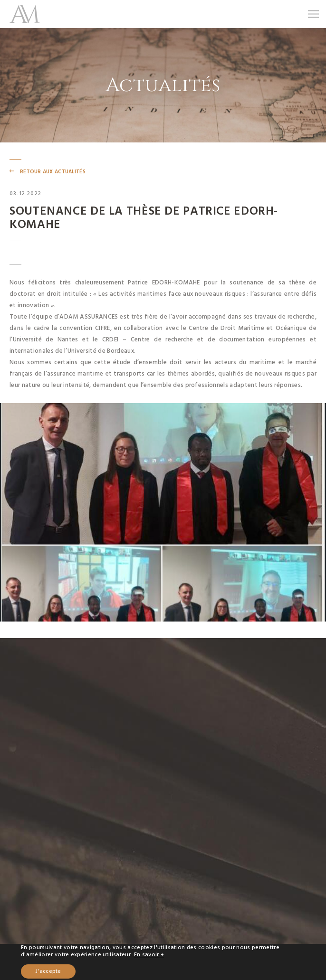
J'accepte (48, 971)
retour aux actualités (53, 172)
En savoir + (149, 955)
